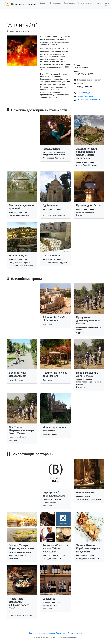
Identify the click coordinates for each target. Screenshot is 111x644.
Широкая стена (52, 256)
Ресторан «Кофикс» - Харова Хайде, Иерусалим (55, 549)
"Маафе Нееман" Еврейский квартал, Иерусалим (88, 549)
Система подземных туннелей (22, 207)
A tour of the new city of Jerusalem (55, 374)
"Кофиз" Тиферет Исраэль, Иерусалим (22, 547)
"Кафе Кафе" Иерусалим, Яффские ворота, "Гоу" (19, 603)
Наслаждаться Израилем (24, 4)
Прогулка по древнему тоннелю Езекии (88, 320)
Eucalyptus (49, 599)
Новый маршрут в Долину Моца (87, 374)
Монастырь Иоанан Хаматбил (55, 429)
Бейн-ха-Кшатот (86, 493)
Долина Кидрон (19, 256)
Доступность (61, 633)
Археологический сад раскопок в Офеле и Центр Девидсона (87, 153)
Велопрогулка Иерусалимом (18, 374)
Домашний (44, 3)
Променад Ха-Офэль (89, 205)
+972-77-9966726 (83, 93)
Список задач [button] (69, 3)
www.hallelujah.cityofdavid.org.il (89, 100)
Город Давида (51, 149)
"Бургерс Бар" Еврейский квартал (54, 494)
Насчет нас (107, 4)
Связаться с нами (75, 633)
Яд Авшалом (50, 205)
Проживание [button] (55, 3)
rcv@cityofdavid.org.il (85, 96)
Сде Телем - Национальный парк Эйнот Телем (22, 430)
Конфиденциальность (38, 633)
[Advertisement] (55, 15)
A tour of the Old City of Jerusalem (55, 319)
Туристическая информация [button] (89, 3)
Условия (51, 633)
